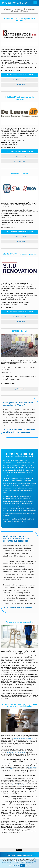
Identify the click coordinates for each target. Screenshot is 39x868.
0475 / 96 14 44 (20, 317)
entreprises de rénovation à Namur (22, 738)
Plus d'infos (21, 85)
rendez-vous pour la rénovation (16, 752)
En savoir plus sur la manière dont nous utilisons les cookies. (19, 863)
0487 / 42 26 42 (20, 237)
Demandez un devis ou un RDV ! (20, 75)
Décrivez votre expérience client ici (20, 607)
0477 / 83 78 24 (20, 156)
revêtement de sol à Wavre (19, 785)
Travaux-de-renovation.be (14, 3)
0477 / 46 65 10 (20, 80)
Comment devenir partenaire (19, 855)
